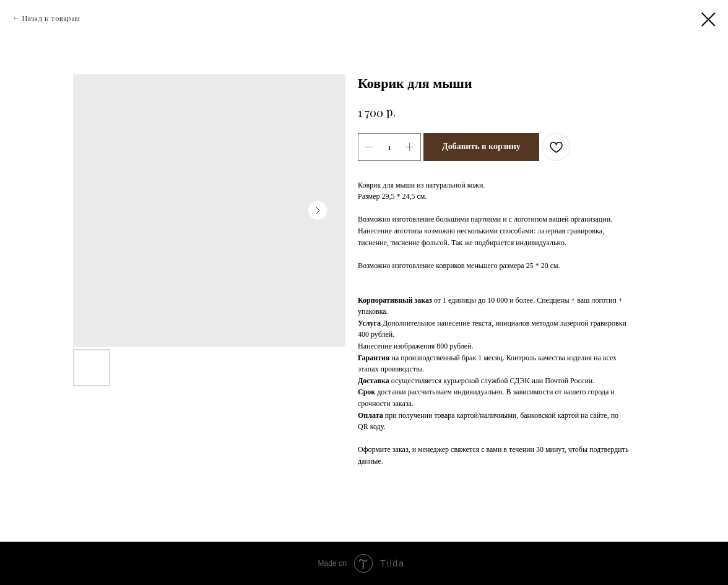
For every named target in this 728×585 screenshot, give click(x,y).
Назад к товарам (51, 18)
